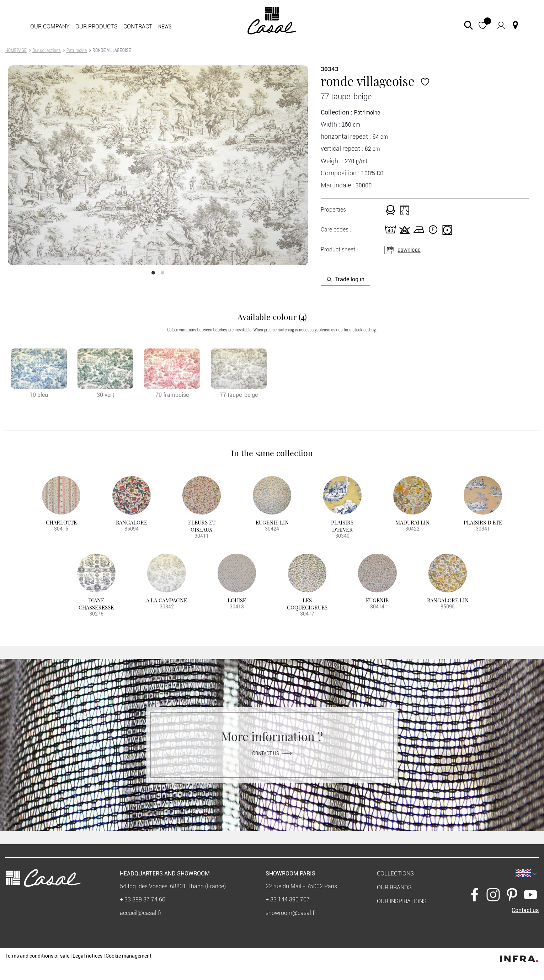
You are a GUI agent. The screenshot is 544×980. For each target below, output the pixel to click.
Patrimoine (77, 50)
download (402, 249)
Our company (50, 26)
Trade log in (345, 279)
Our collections (47, 50)
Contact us (272, 753)
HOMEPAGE (16, 50)
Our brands (394, 887)
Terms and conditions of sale (37, 956)
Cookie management (129, 956)
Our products (97, 26)
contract (138, 26)
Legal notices (87, 956)
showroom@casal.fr (291, 913)
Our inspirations (402, 901)
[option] (158, 165)
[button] (483, 25)
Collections (395, 874)
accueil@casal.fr (141, 913)
